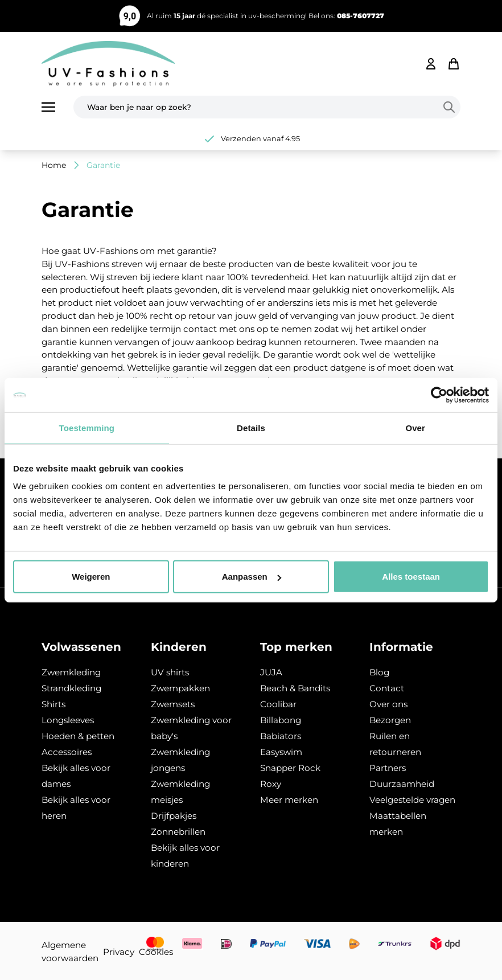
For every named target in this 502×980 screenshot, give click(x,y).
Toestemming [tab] (87, 427)
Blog (379, 672)
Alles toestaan (411, 577)
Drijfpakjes (174, 816)
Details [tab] (251, 427)
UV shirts (170, 672)
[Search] (451, 107)
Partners (388, 768)
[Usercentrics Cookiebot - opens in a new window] (439, 395)
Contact (387, 688)
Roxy (271, 784)
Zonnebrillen (178, 832)
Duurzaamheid (402, 784)
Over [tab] (415, 427)
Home (54, 165)
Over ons (388, 704)
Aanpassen (252, 577)
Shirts (54, 704)
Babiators (281, 736)
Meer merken (289, 800)
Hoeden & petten (78, 736)
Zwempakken (180, 688)
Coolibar (278, 704)
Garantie (103, 165)
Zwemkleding (71, 672)
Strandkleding (71, 688)
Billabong (281, 720)
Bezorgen (390, 720)
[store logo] (108, 64)
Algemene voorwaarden (70, 952)
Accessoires (67, 752)
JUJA (271, 672)
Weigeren (91, 577)
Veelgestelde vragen (412, 800)
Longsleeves (68, 720)
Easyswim (281, 752)
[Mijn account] (431, 64)
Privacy (119, 952)
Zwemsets (173, 704)
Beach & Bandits (295, 688)
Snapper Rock (290, 768)
